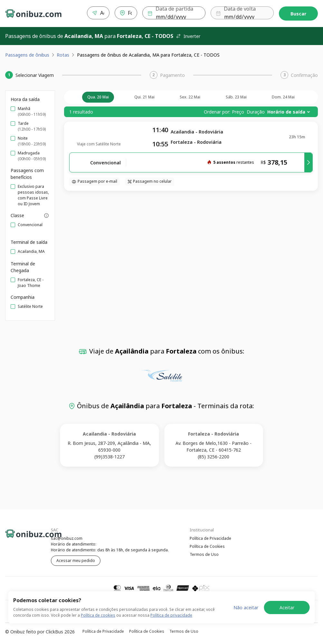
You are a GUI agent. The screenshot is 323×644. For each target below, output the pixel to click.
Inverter (188, 35)
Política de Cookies (207, 545)
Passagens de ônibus (27, 54)
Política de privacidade (171, 615)
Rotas (63, 54)
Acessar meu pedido (76, 559)
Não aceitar (246, 607)
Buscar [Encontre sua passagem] (298, 13)
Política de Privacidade (210, 537)
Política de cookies (98, 615)
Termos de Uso (204, 554)
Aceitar (287, 607)
